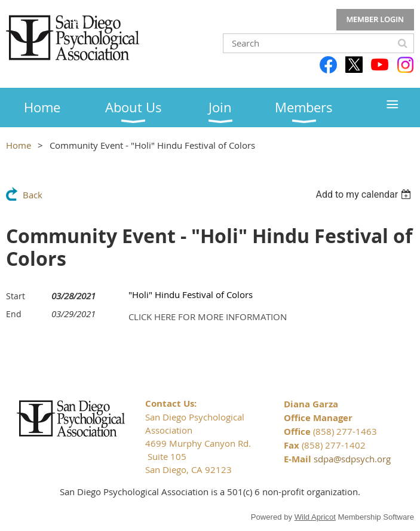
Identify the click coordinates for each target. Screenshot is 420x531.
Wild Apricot (315, 517)
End (14, 314)
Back (33, 195)
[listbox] (365, 194)
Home (19, 145)
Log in (375, 20)
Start (16, 296)
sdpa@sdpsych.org (352, 459)
